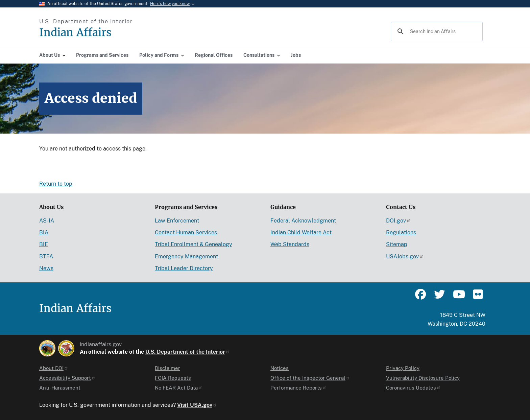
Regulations (401, 232)
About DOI (54, 368)
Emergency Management (186, 256)
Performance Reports (298, 388)
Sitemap (397, 244)
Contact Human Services (186, 232)
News (46, 268)
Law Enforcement (177, 221)
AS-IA (47, 221)
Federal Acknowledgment (303, 221)
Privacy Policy (403, 368)
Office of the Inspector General (310, 378)
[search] (436, 31)
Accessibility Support (67, 378)
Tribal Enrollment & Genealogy (194, 244)
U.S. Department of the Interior (188, 352)
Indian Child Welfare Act (301, 232)
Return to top (56, 184)
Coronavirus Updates (413, 388)
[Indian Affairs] (114, 33)
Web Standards (290, 244)
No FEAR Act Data (179, 388)
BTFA (46, 256)
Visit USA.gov (197, 405)
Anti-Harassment (60, 388)
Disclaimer (167, 368)
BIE (44, 244)
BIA (44, 232)
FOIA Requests (173, 378)
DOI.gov (398, 221)
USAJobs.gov (405, 256)
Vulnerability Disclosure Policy (423, 378)
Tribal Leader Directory (184, 268)
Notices (280, 368)
